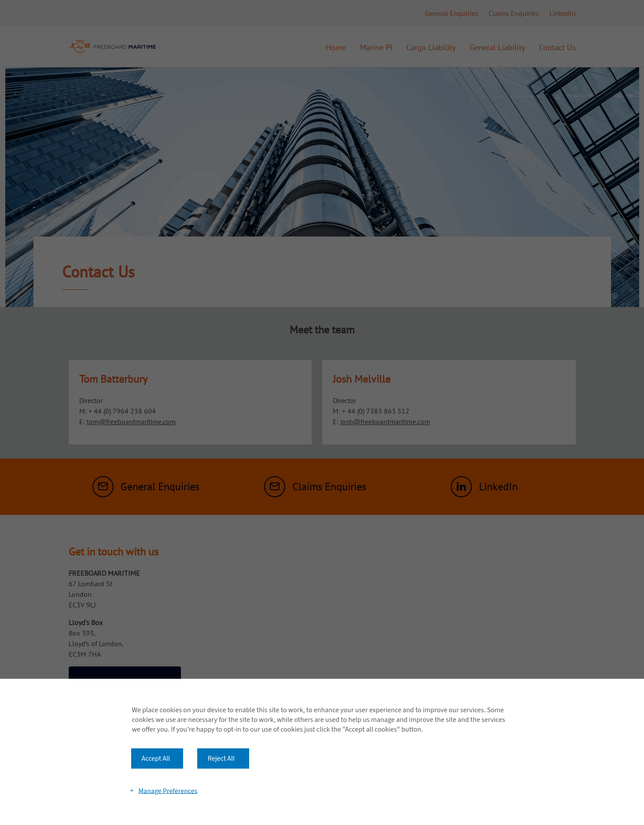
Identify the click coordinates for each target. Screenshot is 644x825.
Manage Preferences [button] (168, 791)
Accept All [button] (156, 758)
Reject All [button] (221, 758)
